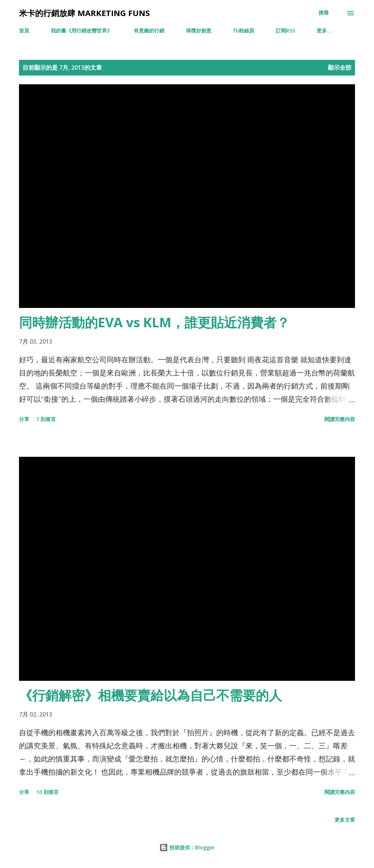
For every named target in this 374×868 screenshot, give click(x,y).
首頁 (24, 30)
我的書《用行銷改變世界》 (81, 30)
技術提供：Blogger (187, 847)
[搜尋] (324, 13)
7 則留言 (46, 419)
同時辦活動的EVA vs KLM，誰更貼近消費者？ (154, 322)
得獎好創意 (199, 30)
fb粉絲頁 (244, 30)
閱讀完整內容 (340, 419)
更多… (324, 30)
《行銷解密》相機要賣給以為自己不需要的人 (150, 695)
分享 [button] (24, 419)
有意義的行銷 (149, 30)
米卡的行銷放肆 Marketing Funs (84, 13)
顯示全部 (340, 67)
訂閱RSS (285, 30)
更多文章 (345, 820)
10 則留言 (47, 792)
